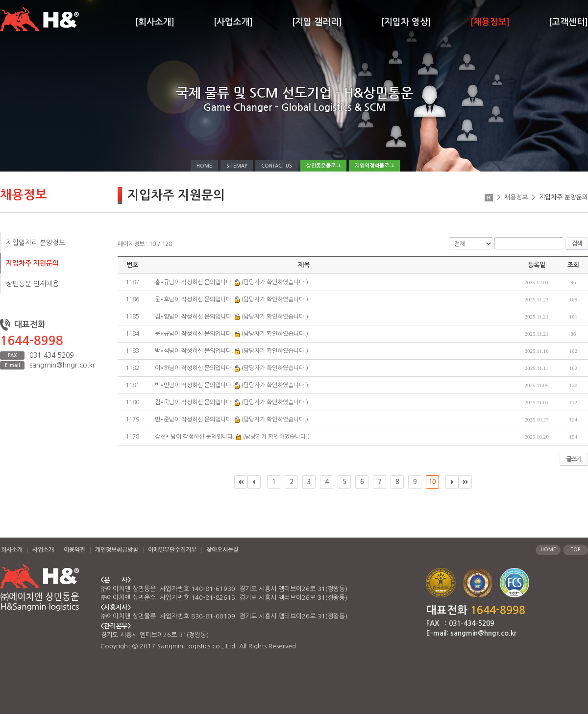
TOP (576, 550)
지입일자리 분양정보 (36, 243)
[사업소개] (233, 22)
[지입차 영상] (406, 22)
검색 (577, 244)
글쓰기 (574, 459)
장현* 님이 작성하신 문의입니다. (195, 437)
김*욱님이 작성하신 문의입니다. (194, 402)
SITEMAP (237, 166)
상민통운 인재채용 (32, 284)
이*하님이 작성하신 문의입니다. (194, 368)
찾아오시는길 (222, 550)
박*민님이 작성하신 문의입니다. (194, 385)
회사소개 (12, 550)
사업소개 (43, 550)
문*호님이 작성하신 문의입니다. (194, 299)
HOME (204, 166)
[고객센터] (568, 22)
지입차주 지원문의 (32, 263)
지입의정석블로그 (374, 166)
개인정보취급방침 (117, 550)
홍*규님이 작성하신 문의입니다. (194, 282)
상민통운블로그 (323, 166)
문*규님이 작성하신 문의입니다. (194, 334)
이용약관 (74, 550)
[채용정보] (490, 22)
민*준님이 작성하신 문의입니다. (194, 419)
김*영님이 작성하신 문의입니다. (194, 317)
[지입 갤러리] (317, 22)
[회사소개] (155, 22)
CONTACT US (277, 166)
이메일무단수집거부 (172, 550)
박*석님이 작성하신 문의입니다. (194, 351)
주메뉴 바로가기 (0, 0)
